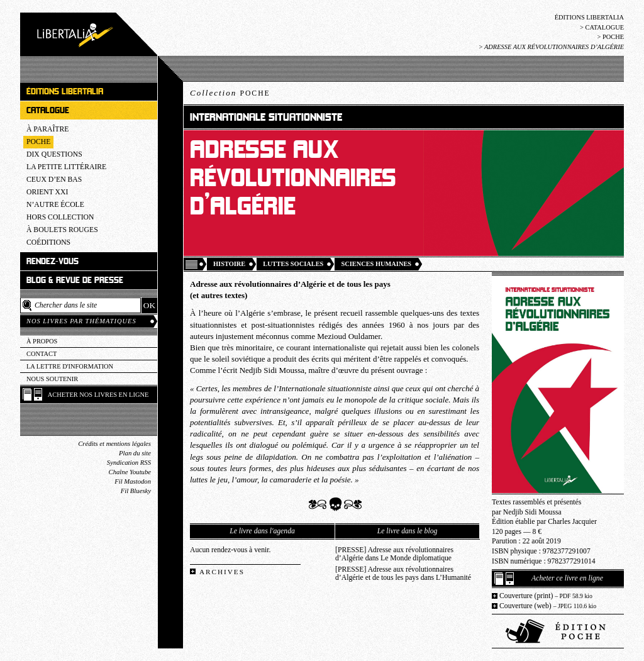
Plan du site (135, 453)
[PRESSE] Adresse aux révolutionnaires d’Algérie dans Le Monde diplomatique (394, 554)
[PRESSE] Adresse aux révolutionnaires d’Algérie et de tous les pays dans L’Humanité (403, 574)
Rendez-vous (53, 261)
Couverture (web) (548, 606)
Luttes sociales (293, 264)
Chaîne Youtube (130, 472)
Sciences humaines (376, 264)
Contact (42, 354)
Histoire (229, 264)
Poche (613, 37)
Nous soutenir (52, 379)
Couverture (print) (546, 596)
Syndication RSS (129, 463)
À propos (42, 341)
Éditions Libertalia (589, 17)
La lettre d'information (70, 366)
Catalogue (604, 27)
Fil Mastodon (133, 481)
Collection (230, 93)
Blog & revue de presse (75, 280)
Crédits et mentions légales (114, 444)
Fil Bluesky (136, 491)
